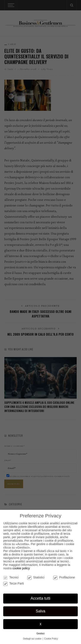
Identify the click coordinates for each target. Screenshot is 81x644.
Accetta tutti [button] (40, 598)
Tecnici (11, 577)
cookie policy (21, 568)
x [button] (40, 624)
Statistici (36, 577)
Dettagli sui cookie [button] (33, 639)
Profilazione (64, 577)
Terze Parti (13, 583)
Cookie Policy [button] (51, 639)
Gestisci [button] (40, 633)
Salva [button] (41, 611)
